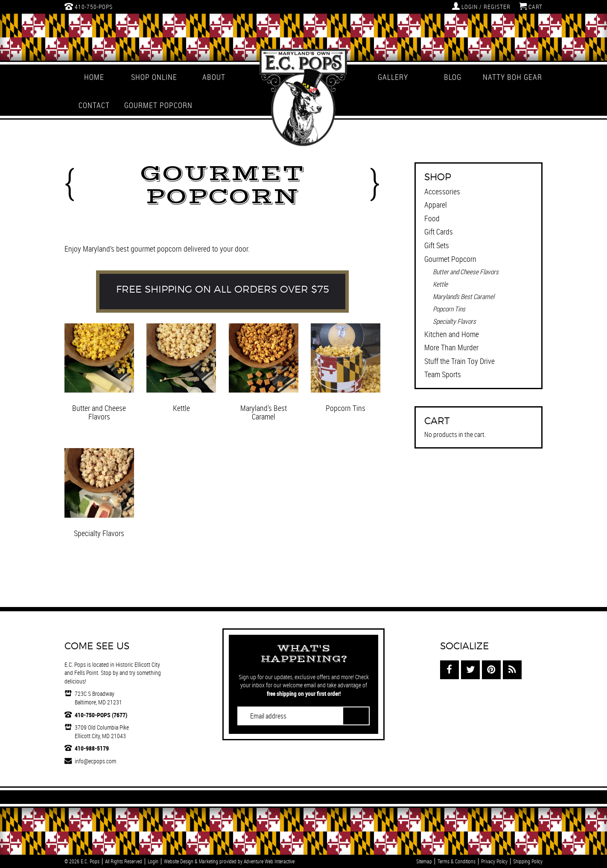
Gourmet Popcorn (154, 105)
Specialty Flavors (454, 321)
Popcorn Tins (449, 309)
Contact (94, 105)
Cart (531, 6)
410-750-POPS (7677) (101, 715)
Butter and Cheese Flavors (466, 272)
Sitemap (424, 861)
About (214, 77)
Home (94, 77)
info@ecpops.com (95, 761)
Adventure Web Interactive (269, 861)
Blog (453, 77)
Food (432, 218)
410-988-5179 (92, 748)
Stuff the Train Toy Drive (460, 361)
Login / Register (481, 6)
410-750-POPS (89, 6)
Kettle (440, 284)
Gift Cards (439, 232)
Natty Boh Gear (512, 77)
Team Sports (443, 374)
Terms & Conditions (457, 861)
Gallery (393, 77)
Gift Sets (437, 245)
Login (153, 861)
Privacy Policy (494, 861)
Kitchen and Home (452, 334)
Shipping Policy (528, 861)
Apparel (436, 205)
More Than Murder (451, 347)
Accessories (442, 191)
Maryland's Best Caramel (464, 296)
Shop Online (154, 77)
